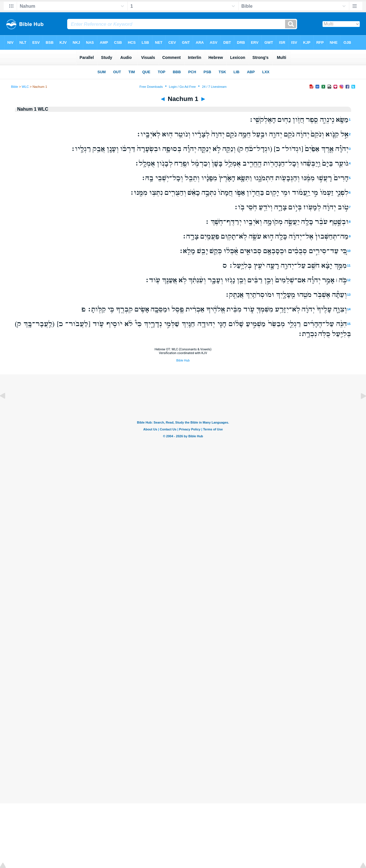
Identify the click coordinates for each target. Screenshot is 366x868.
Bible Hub (183, 360)
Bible (14, 87)
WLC (25, 87)
